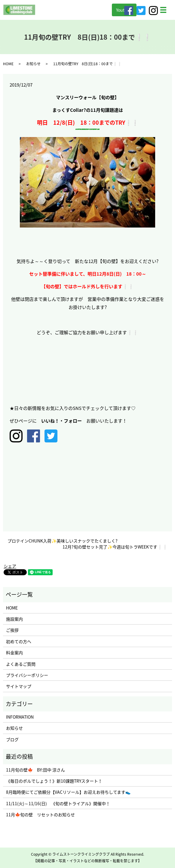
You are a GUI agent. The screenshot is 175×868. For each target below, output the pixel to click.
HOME (8, 64)
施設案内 (14, 619)
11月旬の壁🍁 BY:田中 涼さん (35, 770)
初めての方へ (19, 641)
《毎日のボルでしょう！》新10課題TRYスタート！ (54, 781)
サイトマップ (19, 686)
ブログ (12, 739)
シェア (10, 566)
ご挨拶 (12, 630)
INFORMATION (20, 717)
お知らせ (33, 64)
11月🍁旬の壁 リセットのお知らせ (40, 815)
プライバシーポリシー (27, 675)
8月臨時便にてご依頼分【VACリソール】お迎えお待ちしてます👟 (68, 792)
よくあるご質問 (21, 664)
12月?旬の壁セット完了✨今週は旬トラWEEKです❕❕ (115, 547)
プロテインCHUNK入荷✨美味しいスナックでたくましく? (63, 541)
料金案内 (14, 653)
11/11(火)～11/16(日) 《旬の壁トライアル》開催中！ (58, 803)
